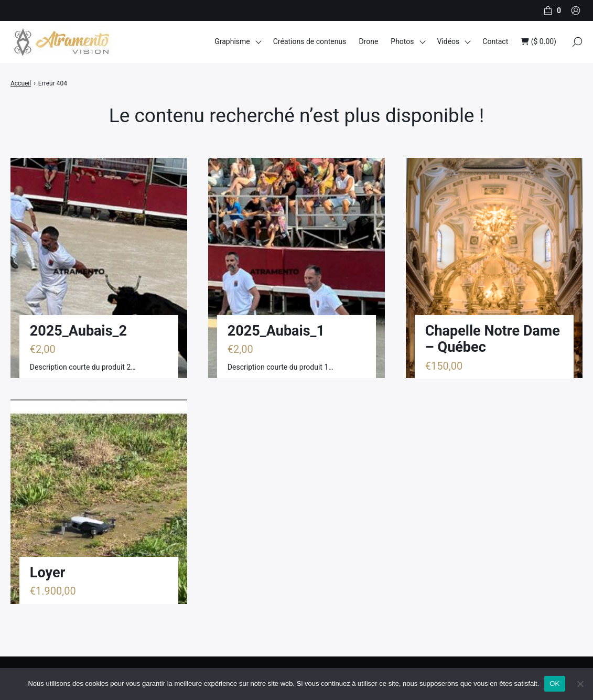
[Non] (580, 684)
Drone (368, 41)
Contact (495, 41)
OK (554, 683)
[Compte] (576, 10)
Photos (402, 41)
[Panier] (551, 10)
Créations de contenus (310, 41)
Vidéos (448, 41)
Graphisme (232, 41)
